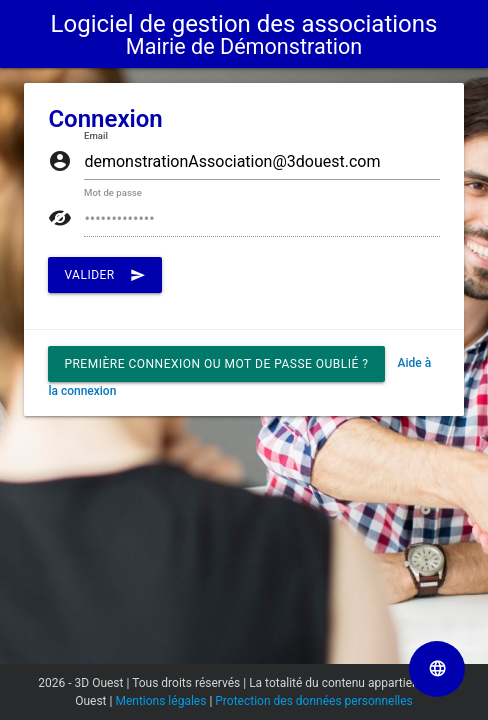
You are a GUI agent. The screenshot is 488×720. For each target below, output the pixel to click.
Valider (104, 275)
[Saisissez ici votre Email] (261, 161)
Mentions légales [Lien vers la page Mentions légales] (160, 701)
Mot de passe (113, 193)
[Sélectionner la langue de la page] (437, 669)
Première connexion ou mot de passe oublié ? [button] (216, 364)
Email (96, 136)
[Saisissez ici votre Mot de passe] (261, 218)
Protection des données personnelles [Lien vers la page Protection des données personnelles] (314, 701)
